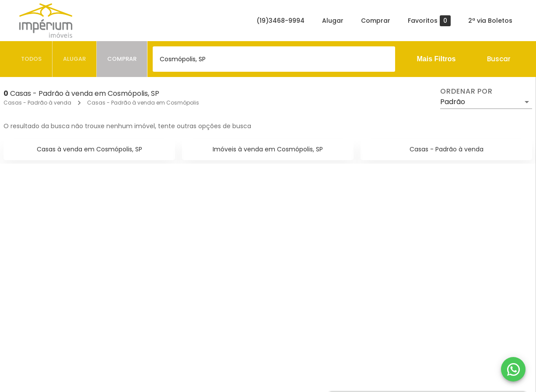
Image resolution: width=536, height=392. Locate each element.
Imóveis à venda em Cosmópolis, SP (268, 149)
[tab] (32, 59)
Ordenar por (466, 91)
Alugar (333, 21)
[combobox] (274, 59)
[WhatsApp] (513, 369)
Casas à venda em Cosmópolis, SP (89, 149)
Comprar (376, 21)
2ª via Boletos (490, 21)
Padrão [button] (453, 102)
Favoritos (429, 21)
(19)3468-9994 (280, 21)
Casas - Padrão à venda (37, 103)
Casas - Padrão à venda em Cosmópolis (143, 103)
